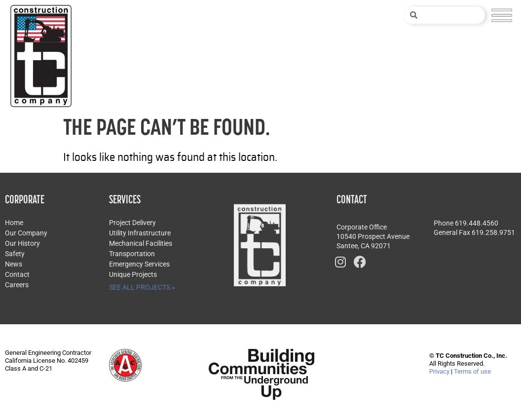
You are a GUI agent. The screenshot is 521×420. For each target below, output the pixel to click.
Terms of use (472, 371)
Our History (22, 243)
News (14, 264)
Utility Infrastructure (140, 233)
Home (14, 223)
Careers (17, 285)
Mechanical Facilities (141, 243)
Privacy (439, 371)
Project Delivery (132, 223)
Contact (17, 274)
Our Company (26, 233)
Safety (15, 254)
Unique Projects (133, 274)
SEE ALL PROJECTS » (142, 287)
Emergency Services (139, 264)
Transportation (132, 254)
